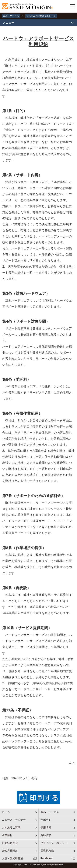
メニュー (9, 23)
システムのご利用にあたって (41, 16)
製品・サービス (11, 16)
